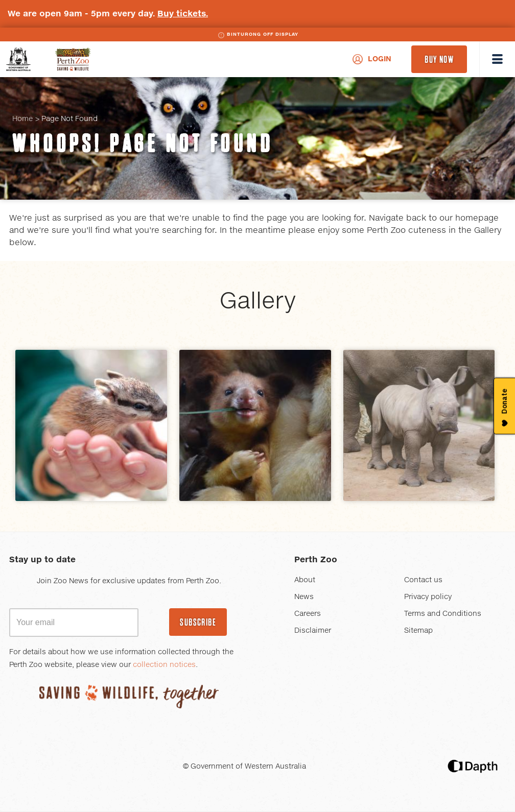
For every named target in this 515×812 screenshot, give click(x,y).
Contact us (423, 580)
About (305, 580)
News (304, 597)
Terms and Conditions (443, 614)
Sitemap (418, 631)
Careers (308, 614)
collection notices (164, 665)
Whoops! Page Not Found (143, 144)
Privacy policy (428, 597)
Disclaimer (313, 631)
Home (22, 119)
